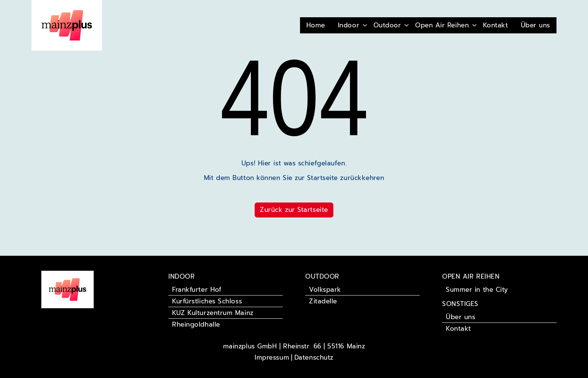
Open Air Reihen (442, 25)
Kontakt (496, 25)
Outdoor (387, 25)
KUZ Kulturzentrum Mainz (213, 313)
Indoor (349, 25)
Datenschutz (314, 357)
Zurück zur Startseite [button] (294, 210)
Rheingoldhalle (196, 324)
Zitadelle (323, 301)
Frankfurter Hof (197, 289)
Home (316, 25)
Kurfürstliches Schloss (207, 301)
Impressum (272, 357)
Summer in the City (477, 289)
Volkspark (325, 289)
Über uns (535, 25)
